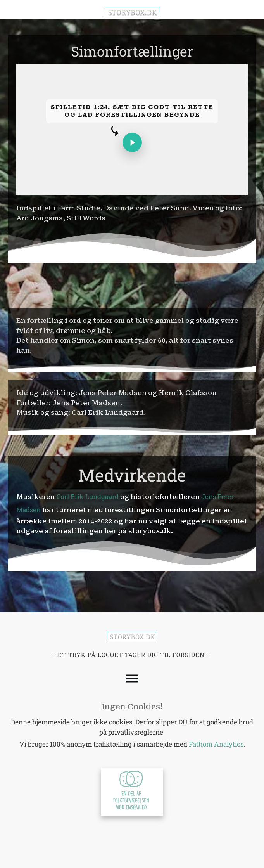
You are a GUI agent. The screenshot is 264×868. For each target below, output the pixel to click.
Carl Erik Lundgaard (88, 496)
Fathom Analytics (216, 744)
